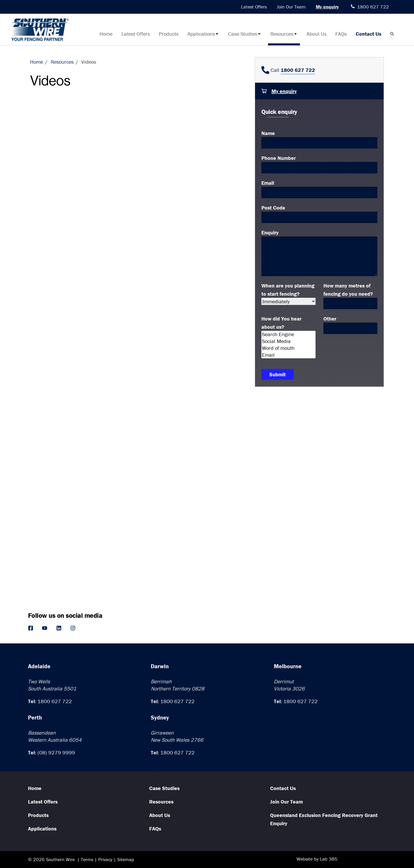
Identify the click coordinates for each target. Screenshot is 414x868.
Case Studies (245, 34)
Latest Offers (254, 7)
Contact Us (368, 34)
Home (106, 34)
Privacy (105, 859)
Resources (284, 34)
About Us (316, 34)
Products (169, 34)
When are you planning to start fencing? (288, 290)
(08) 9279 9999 (56, 752)
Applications (203, 34)
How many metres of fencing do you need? (348, 290)
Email (268, 183)
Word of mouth (288, 348)
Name (268, 133)
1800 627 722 (55, 701)
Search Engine (288, 334)
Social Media (288, 341)
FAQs (341, 34)
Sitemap (126, 859)
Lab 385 (329, 859)
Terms (87, 859)
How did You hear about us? (281, 323)
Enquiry (270, 232)
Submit (277, 374)
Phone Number (279, 158)
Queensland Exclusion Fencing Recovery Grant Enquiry (324, 819)
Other (330, 319)
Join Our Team (291, 7)
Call (288, 70)
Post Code (273, 208)
